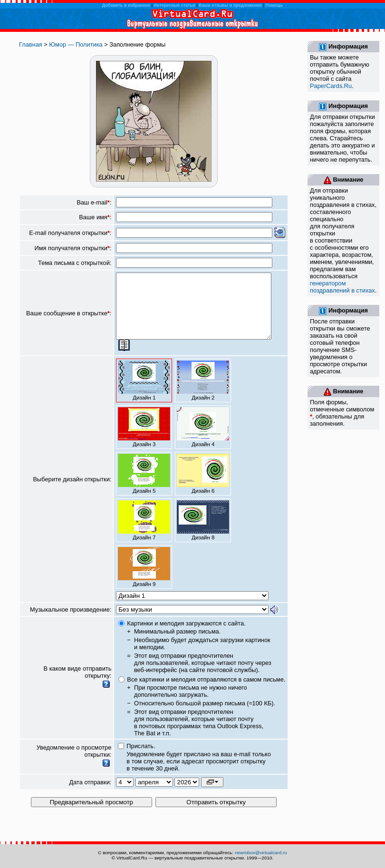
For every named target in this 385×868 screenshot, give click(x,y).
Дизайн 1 (144, 393)
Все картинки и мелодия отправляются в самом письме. (206, 692)
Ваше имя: (95, 217)
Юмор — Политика (76, 44)
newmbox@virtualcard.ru (261, 853)
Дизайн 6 (203, 487)
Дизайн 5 (144, 487)
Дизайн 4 (203, 440)
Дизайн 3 (144, 440)
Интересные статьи (175, 5)
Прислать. (141, 759)
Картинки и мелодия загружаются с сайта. (186, 636)
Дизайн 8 (203, 533)
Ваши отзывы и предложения (230, 5)
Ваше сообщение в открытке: (69, 319)
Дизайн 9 (144, 580)
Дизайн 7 (144, 533)
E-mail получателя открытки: (70, 233)
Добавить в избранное (126, 5)
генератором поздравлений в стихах (342, 287)
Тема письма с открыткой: (75, 263)
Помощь (274, 5)
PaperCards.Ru (331, 86)
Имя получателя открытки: (73, 248)
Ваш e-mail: (94, 202)
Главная (31, 44)
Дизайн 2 (203, 393)
